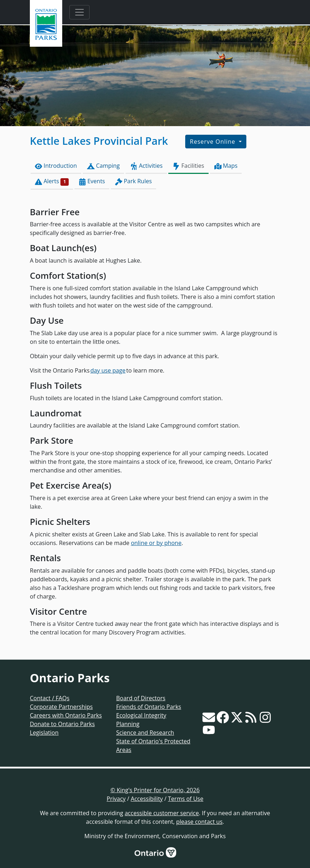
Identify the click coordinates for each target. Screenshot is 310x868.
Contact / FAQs (50, 698)
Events (92, 181)
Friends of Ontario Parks (149, 707)
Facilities (188, 166)
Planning (128, 724)
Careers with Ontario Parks (66, 715)
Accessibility (147, 799)
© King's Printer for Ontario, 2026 (155, 790)
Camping (103, 166)
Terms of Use (186, 799)
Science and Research (145, 733)
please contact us (199, 822)
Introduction (56, 166)
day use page (108, 370)
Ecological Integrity (141, 715)
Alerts (52, 181)
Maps (226, 166)
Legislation (44, 733)
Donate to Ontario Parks (62, 724)
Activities (146, 166)
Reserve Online (213, 142)
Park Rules (133, 181)
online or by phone (156, 543)
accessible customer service (162, 813)
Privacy (116, 799)
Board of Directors (141, 698)
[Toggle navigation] (79, 12)
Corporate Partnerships (61, 707)
